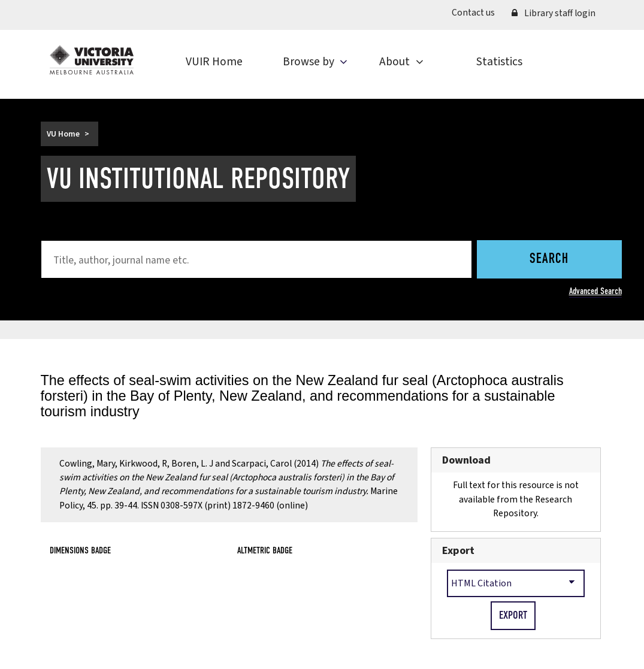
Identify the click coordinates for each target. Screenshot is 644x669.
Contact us (473, 13)
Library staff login (554, 13)
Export (458, 551)
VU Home (63, 134)
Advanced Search (595, 291)
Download (466, 460)
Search (549, 259)
